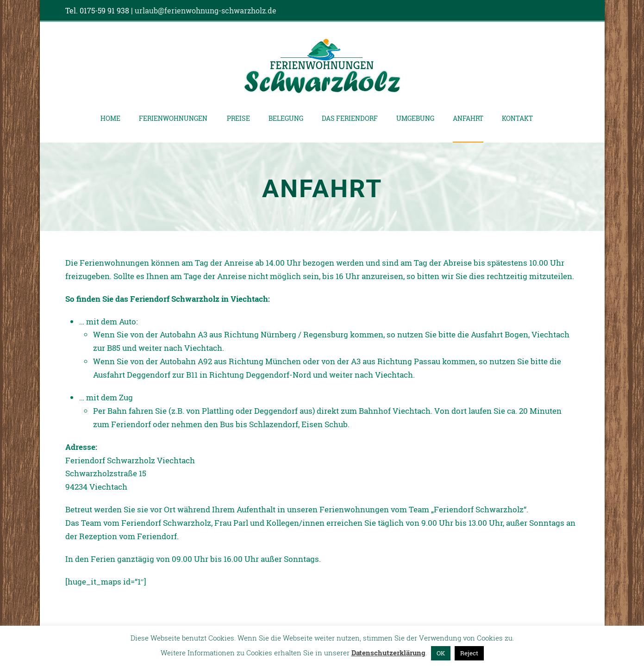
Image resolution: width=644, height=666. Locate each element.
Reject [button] (469, 653)
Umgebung (415, 118)
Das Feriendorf (350, 118)
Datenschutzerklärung (388, 653)
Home (110, 118)
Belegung (286, 118)
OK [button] (441, 653)
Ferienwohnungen (173, 118)
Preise (238, 118)
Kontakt (517, 118)
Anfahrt (468, 118)
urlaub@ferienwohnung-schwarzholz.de (206, 10)
